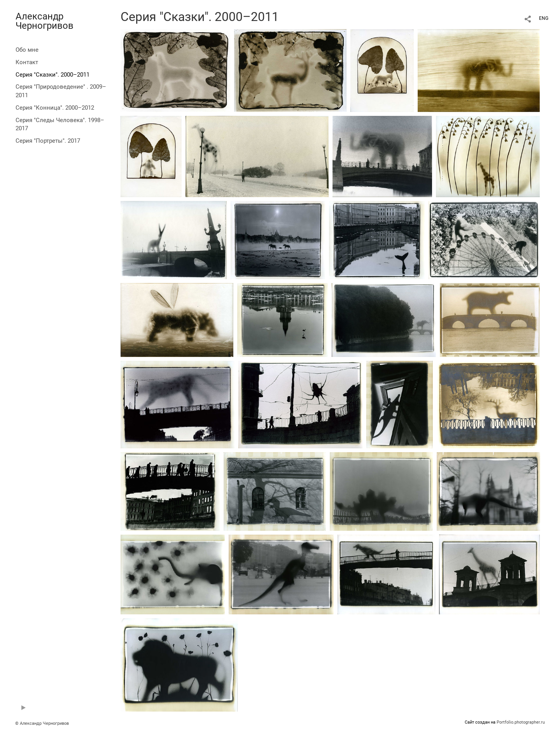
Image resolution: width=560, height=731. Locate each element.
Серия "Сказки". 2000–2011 (52, 75)
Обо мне (27, 50)
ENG (544, 18)
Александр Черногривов (45, 21)
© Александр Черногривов (42, 723)
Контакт (27, 62)
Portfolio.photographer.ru (521, 722)
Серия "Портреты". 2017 (48, 141)
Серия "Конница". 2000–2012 (55, 108)
